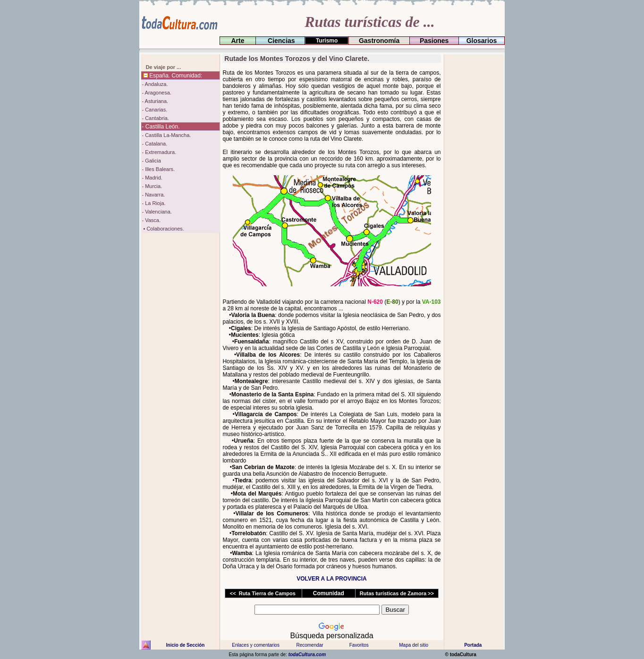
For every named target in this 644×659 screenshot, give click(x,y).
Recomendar (309, 645)
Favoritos (359, 645)
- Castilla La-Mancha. (166, 135)
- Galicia (151, 161)
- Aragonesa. (156, 93)
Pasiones (434, 41)
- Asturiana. (155, 101)
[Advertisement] (473, 196)
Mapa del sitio (414, 645)
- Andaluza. (155, 84)
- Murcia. (152, 186)
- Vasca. (151, 220)
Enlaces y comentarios (255, 645)
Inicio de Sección (186, 645)
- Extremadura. (159, 152)
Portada (473, 645)
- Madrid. (152, 178)
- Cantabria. (155, 118)
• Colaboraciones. (163, 229)
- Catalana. (154, 144)
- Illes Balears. (158, 169)
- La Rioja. (153, 203)
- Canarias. (154, 110)
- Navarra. (153, 195)
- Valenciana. (157, 212)
